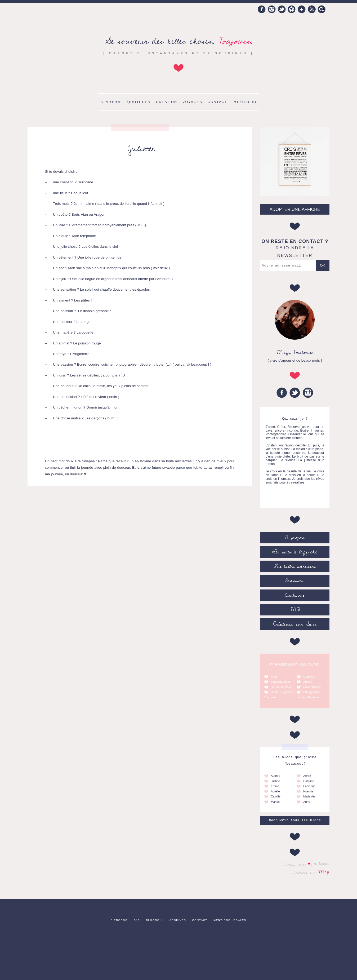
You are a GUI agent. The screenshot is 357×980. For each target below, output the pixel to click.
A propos (111, 102)
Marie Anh (310, 796)
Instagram (272, 9)
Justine (275, 781)
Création (167, 102)
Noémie (308, 791)
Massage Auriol (281, 682)
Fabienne (309, 786)
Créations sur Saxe (295, 624)
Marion (275, 802)
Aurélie (275, 791)
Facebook (262, 9)
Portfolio (245, 102)
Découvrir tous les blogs (295, 820)
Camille (276, 796)
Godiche (309, 677)
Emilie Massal (312, 687)
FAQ (295, 610)
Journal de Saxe (281, 687)
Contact (217, 102)
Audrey (275, 776)
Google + (302, 9)
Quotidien (139, 102)
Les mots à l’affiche (295, 552)
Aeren (307, 776)
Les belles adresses (295, 566)
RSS (312, 9)
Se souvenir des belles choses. (179, 41)
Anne (274, 677)
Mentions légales (230, 920)
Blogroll (155, 920)
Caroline (309, 781)
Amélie (308, 682)
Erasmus (295, 581)
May (324, 872)
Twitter (282, 9)
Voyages (192, 102)
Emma (275, 786)
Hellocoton (292, 9)
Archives (295, 595)
